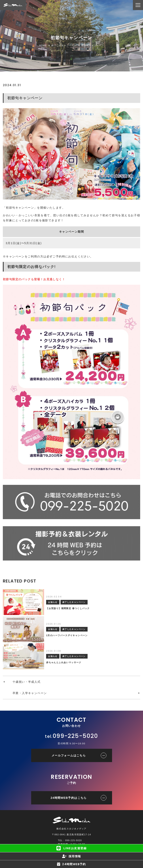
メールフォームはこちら (69, 755)
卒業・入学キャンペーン (30, 693)
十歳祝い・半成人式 (27, 682)
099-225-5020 (75, 736)
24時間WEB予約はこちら (69, 798)
